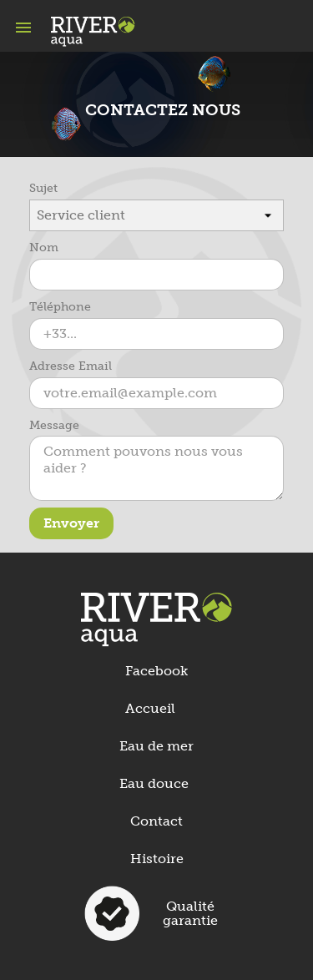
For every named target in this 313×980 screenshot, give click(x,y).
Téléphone (60, 307)
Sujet (43, 188)
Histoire (157, 859)
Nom (44, 248)
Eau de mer (156, 746)
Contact (156, 821)
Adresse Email (71, 366)
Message (54, 425)
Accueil (150, 708)
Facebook (156, 671)
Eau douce (154, 783)
